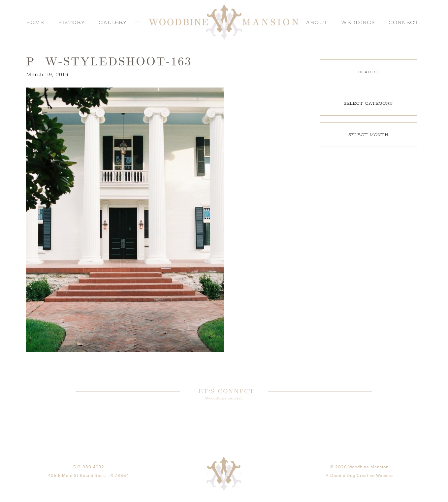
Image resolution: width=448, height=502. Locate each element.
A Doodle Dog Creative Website (359, 485)
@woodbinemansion (224, 399)
